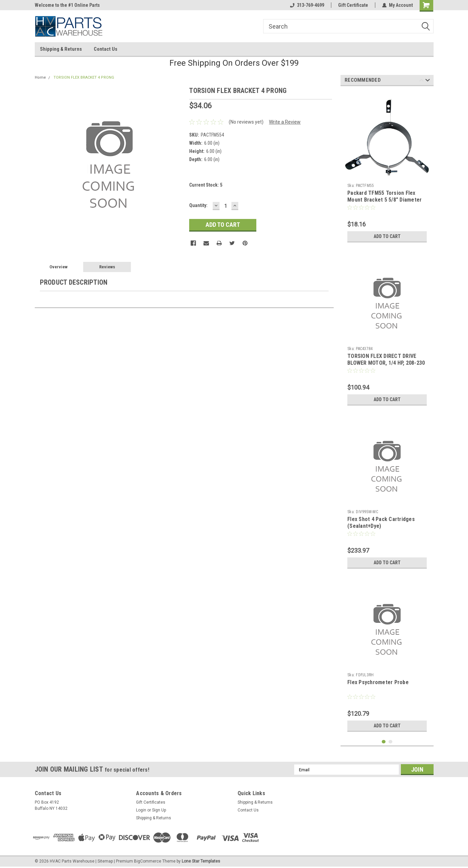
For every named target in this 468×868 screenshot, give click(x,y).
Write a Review (285, 122)
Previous (421, 81)
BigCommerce (148, 861)
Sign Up (159, 810)
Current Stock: (206, 185)
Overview (58, 267)
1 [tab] (384, 742)
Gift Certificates (151, 802)
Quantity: (198, 205)
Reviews (107, 267)
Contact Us (105, 49)
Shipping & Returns (61, 49)
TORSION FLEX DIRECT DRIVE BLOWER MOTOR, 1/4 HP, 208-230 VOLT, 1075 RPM (386, 363)
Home (40, 77)
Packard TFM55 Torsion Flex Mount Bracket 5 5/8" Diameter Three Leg (384, 200)
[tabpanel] (387, 169)
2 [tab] (390, 742)
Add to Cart (387, 236)
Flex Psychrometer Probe (378, 682)
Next (428, 81)
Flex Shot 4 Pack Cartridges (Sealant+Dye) (381, 523)
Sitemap (105, 861)
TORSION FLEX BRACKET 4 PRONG (84, 77)
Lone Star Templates (201, 861)
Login (141, 810)
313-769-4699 (307, 5)
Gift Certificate (353, 5)
